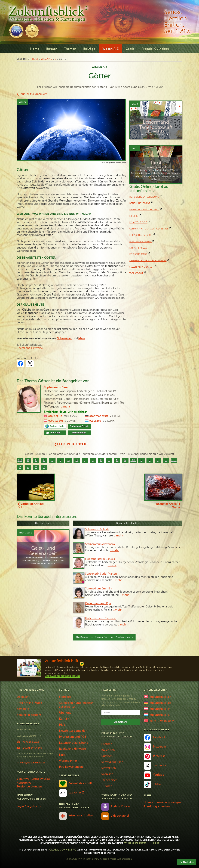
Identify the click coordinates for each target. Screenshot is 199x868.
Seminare (23, 709)
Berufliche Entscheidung (144, 197)
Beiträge (89, 49)
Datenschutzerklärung (74, 743)
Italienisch (108, 750)
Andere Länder (57, 426)
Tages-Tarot (136, 273)
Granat (168, 506)
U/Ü (174, 460)
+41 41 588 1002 (30, 742)
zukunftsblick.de (161, 703)
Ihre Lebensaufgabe (140, 241)
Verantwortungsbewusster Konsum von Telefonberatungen (34, 783)
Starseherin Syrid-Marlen (101, 574)
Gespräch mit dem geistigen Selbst (149, 229)
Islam (82, 338)
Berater (52, 49)
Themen (70, 49)
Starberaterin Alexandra (100, 544)
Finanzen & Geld (138, 222)
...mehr (66, 407)
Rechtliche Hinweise (30, 348)
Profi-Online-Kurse (29, 703)
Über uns (65, 713)
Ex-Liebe (134, 216)
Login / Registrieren (29, 806)
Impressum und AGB (73, 737)
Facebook (159, 737)
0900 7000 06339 (99, 416)
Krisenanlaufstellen (81, 816)
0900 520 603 (56, 421)
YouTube (159, 775)
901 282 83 (95, 421)
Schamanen (65, 338)
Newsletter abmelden (73, 731)
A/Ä (20, 460)
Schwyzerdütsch (112, 762)
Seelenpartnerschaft (142, 267)
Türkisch (107, 786)
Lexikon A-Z (76, 793)
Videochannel (120, 816)
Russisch (107, 756)
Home (35, 49)
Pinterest (159, 756)
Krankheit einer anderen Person (148, 261)
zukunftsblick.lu (160, 715)
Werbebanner (68, 761)
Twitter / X (160, 765)
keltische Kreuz (138, 254)
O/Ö (133, 460)
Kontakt (64, 719)
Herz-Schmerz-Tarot (141, 235)
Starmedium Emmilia (99, 589)
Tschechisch (109, 780)
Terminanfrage (79, 433)
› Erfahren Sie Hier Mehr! (62, 676)
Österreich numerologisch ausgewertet (76, 705)
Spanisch (107, 774)
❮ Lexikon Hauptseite (71, 444)
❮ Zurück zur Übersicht (32, 94)
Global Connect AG (63, 850)
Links (62, 755)
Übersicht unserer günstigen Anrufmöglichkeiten (162, 804)
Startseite (65, 697)
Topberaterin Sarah (57, 387)
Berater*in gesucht (29, 715)
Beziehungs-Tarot (140, 203)
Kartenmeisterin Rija (98, 603)
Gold (31, 506)
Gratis (130, 49)
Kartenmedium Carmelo (101, 618)
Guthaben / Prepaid (79, 426)
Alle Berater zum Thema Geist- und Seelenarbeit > (104, 637)
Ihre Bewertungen (71, 767)
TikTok (157, 784)
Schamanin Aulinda (97, 529)
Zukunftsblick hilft (80, 783)
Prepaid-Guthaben (155, 49)
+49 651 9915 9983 (31, 748)
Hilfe (62, 725)
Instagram (160, 747)
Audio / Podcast (121, 806)
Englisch (107, 744)
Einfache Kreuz (138, 248)
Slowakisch (109, 768)
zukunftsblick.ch (161, 697)
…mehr (119, 536)
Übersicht (23, 697)
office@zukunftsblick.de (33, 763)
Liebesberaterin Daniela (100, 559)
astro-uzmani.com (162, 721)
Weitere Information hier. (142, 843)
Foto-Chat (57, 433)
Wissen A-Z (111, 49)
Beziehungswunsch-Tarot (144, 210)
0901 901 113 (55, 416)
